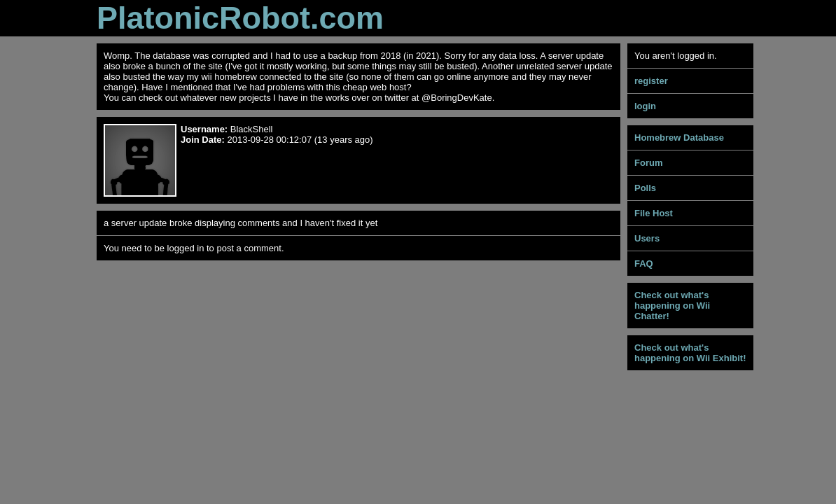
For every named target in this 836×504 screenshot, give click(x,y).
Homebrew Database (679, 138)
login (645, 106)
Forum (648, 163)
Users (647, 238)
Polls (645, 188)
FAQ (644, 264)
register (651, 81)
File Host (654, 213)
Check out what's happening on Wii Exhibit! (690, 353)
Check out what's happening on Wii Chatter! (672, 306)
